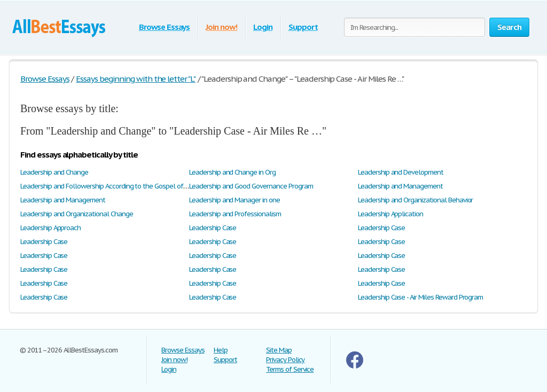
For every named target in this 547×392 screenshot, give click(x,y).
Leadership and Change (54, 172)
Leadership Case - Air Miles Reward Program (420, 297)
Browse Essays (164, 27)
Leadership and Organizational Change (77, 214)
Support (303, 27)
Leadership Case (213, 228)
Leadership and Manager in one (235, 200)
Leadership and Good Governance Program (251, 186)
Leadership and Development (401, 172)
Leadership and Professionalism (235, 214)
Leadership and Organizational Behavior (415, 200)
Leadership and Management (400, 186)
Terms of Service (290, 369)
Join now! (221, 27)
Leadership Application (390, 214)
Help (221, 350)
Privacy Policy (285, 360)
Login (263, 27)
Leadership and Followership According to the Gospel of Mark (110, 186)
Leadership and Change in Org (232, 172)
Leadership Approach (50, 228)
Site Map (279, 350)
